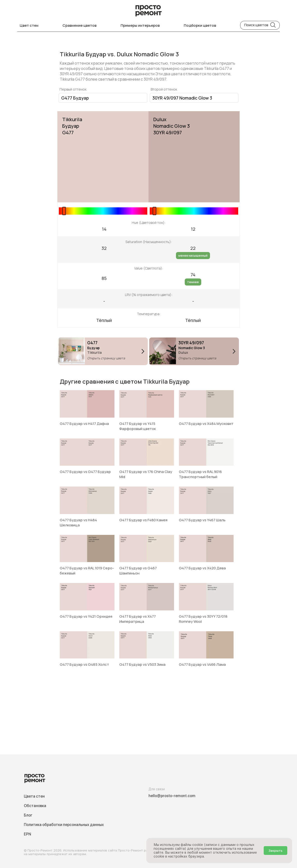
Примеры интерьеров (140, 25)
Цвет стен (29, 25)
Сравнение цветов (79, 25)
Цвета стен (34, 796)
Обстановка (35, 806)
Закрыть (275, 851)
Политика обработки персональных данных (64, 825)
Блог (28, 815)
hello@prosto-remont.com (172, 796)
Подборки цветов (200, 25)
